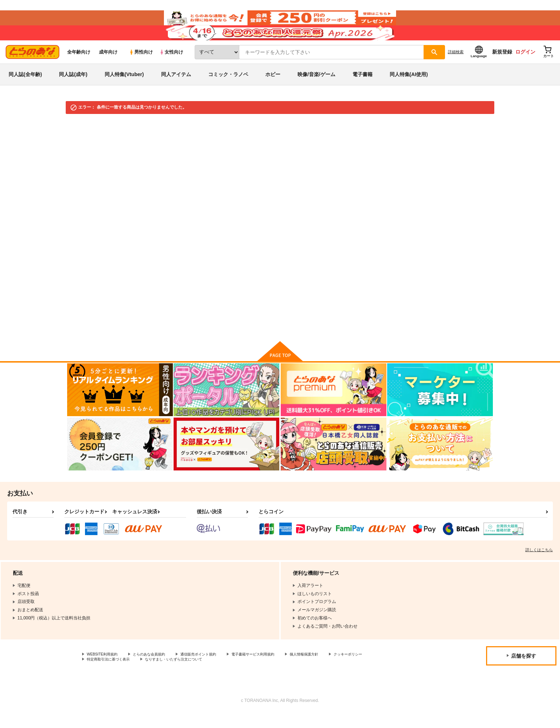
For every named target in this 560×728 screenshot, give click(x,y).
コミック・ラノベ (228, 87)
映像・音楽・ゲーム (122, 136)
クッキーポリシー (104, 673)
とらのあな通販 (81, 136)
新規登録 (502, 65)
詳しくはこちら (539, 562)
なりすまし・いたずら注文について (237, 673)
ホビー (273, 87)
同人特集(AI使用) (409, 87)
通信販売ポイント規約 (214, 667)
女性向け (171, 65)
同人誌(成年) (73, 87)
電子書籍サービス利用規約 (276, 667)
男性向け (141, 65)
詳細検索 (456, 65)
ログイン (525, 65)
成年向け (108, 65)
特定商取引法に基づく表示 (162, 673)
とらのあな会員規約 (158, 667)
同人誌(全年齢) (25, 87)
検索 (290, 264)
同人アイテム (176, 87)
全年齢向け (79, 65)
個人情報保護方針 (335, 667)
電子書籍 (362, 87)
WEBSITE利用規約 (105, 667)
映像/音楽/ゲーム (316, 87)
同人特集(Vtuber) (124, 87)
